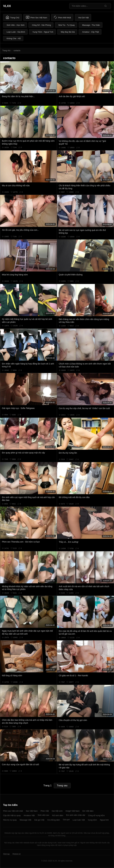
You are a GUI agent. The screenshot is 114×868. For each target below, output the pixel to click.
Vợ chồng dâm (54, 820)
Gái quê (66, 820)
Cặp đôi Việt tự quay (12, 815)
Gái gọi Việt (39, 820)
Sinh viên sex (43, 815)
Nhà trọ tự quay (10, 820)
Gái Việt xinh (57, 811)
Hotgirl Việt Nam (72, 811)
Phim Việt (45, 811)
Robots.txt (16, 854)
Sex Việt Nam (32, 811)
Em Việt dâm (88, 811)
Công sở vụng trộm (96, 815)
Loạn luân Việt (79, 820)
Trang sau (62, 786)
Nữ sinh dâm (58, 815)
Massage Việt (25, 820)
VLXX (7, 6)
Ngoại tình (104, 820)
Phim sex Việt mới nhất (13, 811)
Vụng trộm (92, 820)
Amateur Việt (29, 815)
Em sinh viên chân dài (76, 815)
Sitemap (6, 854)
